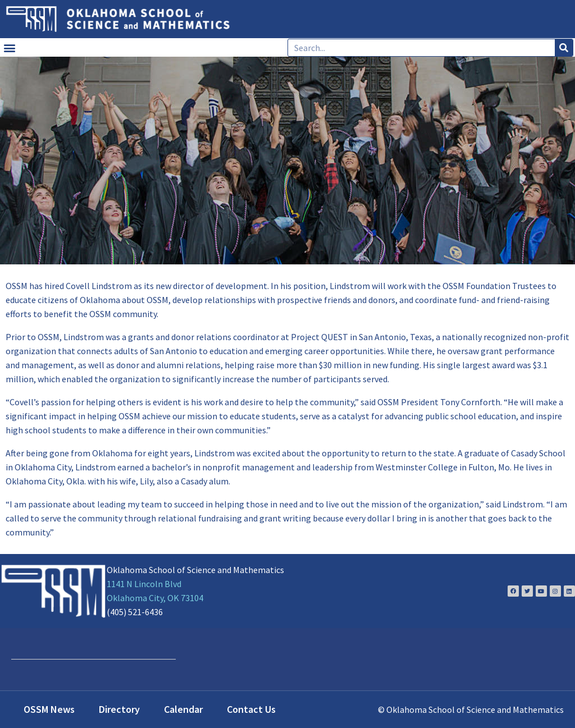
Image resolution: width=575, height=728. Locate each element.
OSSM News (49, 709)
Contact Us (251, 709)
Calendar (183, 709)
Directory (119, 709)
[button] (9, 47)
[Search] (564, 48)
